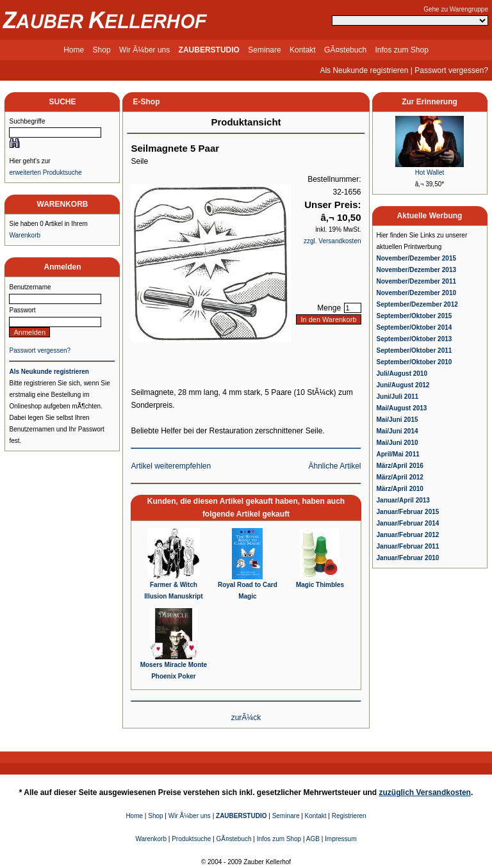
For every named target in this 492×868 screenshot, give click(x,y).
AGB (313, 839)
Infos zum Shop (401, 50)
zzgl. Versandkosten (332, 241)
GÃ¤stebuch (345, 50)
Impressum (340, 839)
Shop (102, 50)
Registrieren (349, 816)
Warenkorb (25, 235)
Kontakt (303, 50)
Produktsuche (191, 839)
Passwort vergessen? (451, 70)
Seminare (264, 50)
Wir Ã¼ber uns (144, 50)
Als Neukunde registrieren (364, 70)
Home (74, 50)
